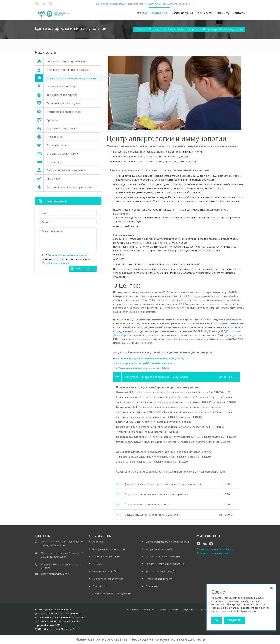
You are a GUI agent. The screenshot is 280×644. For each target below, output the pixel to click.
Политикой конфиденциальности (68, 255)
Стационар (152, 586)
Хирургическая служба (159, 549)
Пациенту (223, 13)
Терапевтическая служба (160, 571)
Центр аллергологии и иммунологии (223, 29)
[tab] (176, 377)
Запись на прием (182, 13)
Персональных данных (56, 263)
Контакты (239, 13)
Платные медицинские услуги (184, 29)
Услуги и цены (159, 13)
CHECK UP (98, 564)
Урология (98, 542)
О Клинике (140, 13)
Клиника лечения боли (106, 571)
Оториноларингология (159, 579)
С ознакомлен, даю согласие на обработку (66, 259)
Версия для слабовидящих (110, 4)
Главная (141, 29)
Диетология (100, 586)
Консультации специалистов (109, 549)
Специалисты (205, 13)
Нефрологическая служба (108, 579)
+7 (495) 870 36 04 (153, 4)
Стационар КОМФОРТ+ (106, 556)
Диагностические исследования (112, 594)
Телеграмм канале (130, 368)
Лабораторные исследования (163, 556)
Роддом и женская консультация (165, 564)
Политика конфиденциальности (216, 549)
